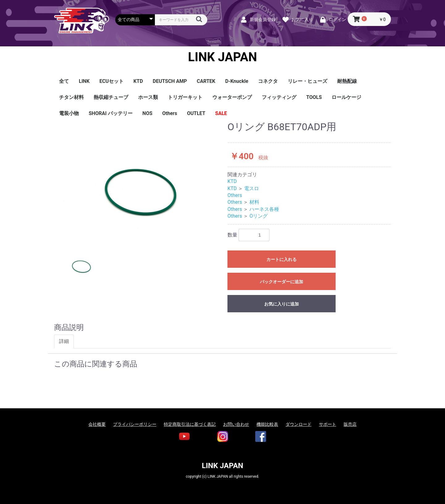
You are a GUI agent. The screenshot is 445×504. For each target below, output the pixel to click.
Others (170, 113)
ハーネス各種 (264, 209)
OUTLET (196, 113)
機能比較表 (267, 424)
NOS (147, 113)
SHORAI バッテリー (111, 113)
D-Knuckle (237, 81)
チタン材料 (71, 97)
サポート (328, 424)
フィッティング (279, 97)
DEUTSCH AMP (170, 81)
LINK (84, 81)
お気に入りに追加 (282, 304)
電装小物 (69, 113)
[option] (138, 180)
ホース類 (148, 97)
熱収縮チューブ (111, 97)
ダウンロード (299, 424)
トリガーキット (185, 97)
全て (64, 81)
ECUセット (112, 81)
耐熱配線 (347, 81)
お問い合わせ (236, 424)
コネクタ (268, 81)
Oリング (259, 216)
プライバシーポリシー (135, 424)
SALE (221, 113)
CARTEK (206, 81)
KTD (138, 81)
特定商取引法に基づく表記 (190, 424)
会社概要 (97, 424)
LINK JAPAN (222, 57)
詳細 (64, 341)
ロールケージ (346, 97)
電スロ (252, 188)
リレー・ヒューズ (307, 81)
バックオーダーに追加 (282, 282)
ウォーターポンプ (232, 97)
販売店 (350, 424)
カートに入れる (282, 259)
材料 (254, 202)
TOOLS (314, 97)
